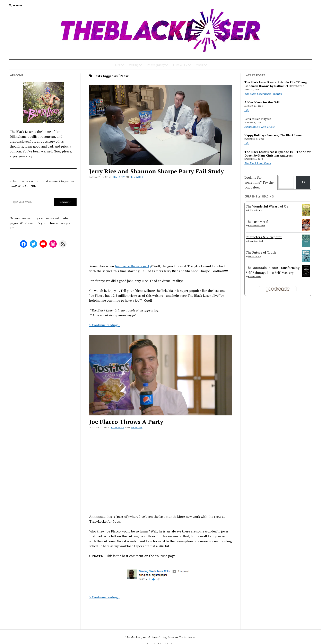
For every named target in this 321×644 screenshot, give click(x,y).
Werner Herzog (255, 256)
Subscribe (65, 202)
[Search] (303, 182)
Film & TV (180, 65)
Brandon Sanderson (257, 226)
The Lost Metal (257, 222)
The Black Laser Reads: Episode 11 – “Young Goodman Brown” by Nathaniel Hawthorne (276, 84)
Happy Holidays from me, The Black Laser (273, 135)
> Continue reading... (105, 325)
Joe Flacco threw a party (133, 266)
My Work (137, 177)
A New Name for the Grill (262, 102)
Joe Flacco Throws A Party (126, 422)
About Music (252, 127)
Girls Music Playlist (258, 119)
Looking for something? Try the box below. (259, 182)
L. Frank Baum (255, 210)
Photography (156, 65)
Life (118, 65)
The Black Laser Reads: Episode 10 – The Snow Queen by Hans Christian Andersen (277, 154)
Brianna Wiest (254, 277)
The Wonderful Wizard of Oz (267, 206)
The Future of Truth (261, 252)
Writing (134, 65)
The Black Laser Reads (258, 94)
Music (200, 65)
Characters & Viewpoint (264, 237)
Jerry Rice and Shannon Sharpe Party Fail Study (157, 171)
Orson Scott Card (255, 241)
